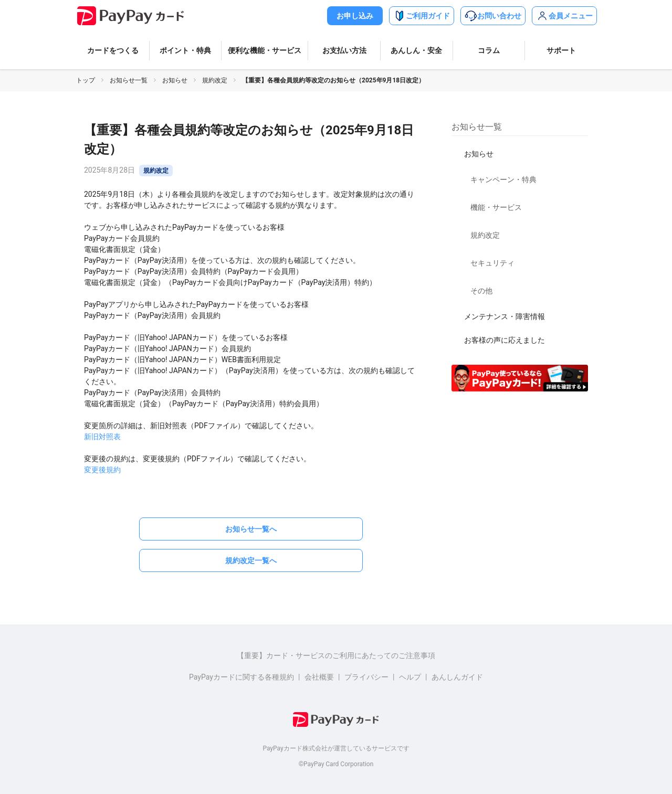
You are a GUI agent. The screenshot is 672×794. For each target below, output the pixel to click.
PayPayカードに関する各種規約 (241, 677)
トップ (86, 80)
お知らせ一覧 (129, 80)
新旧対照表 (102, 437)
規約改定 (215, 80)
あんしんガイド (457, 677)
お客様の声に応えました (505, 340)
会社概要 (319, 677)
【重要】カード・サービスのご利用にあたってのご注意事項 (336, 655)
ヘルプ (410, 677)
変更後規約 (102, 470)
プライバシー (366, 677)
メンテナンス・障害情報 (505, 316)
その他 (481, 291)
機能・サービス (496, 207)
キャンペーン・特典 (503, 179)
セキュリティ (492, 263)
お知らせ (175, 80)
